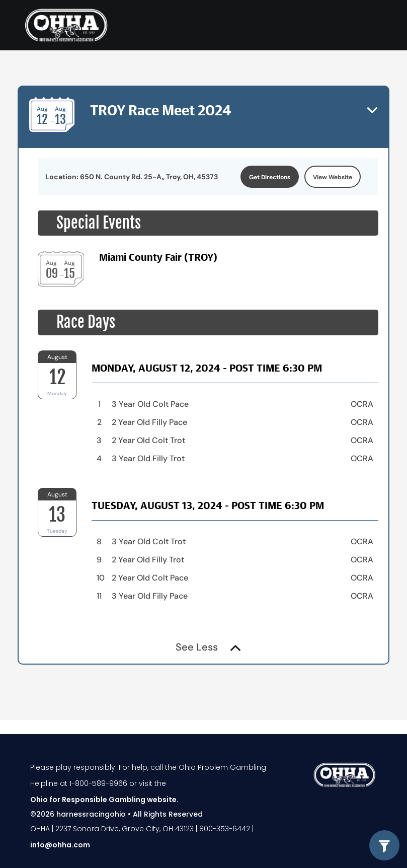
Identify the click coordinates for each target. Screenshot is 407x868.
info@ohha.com (60, 845)
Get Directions (270, 177)
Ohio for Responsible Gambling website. (104, 800)
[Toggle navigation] (371, 25)
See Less (208, 647)
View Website (333, 177)
